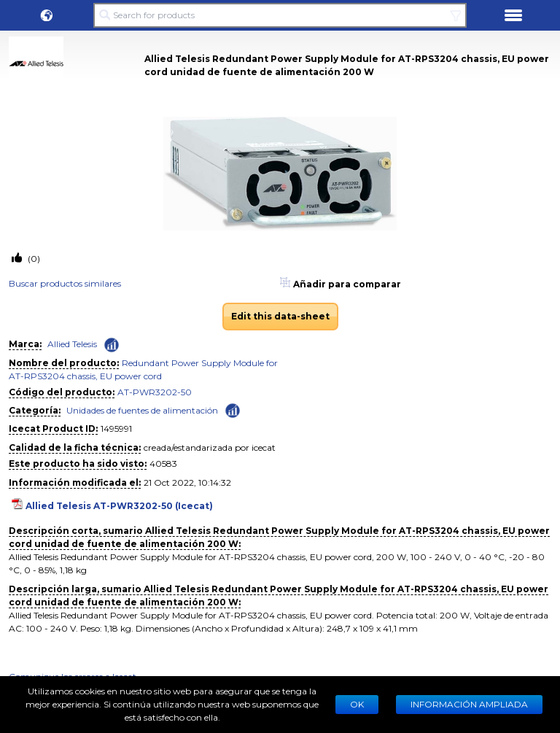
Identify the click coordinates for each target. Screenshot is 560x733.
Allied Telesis (72, 344)
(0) (33, 259)
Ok (357, 704)
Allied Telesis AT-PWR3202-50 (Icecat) (119, 506)
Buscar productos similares (65, 283)
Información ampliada (469, 704)
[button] (47, 15)
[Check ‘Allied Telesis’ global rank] (112, 345)
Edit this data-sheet (280, 316)
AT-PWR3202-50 (155, 392)
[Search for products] (280, 15)
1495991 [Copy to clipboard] (116, 428)
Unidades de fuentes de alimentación (142, 410)
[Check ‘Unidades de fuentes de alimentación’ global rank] (233, 410)
